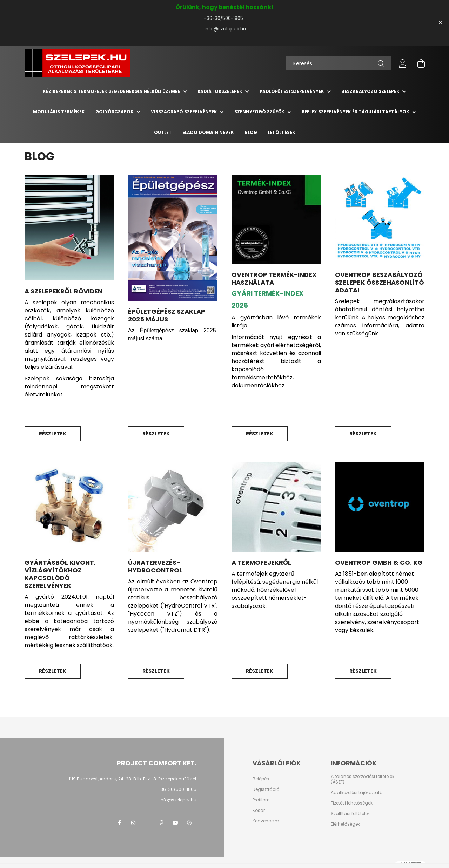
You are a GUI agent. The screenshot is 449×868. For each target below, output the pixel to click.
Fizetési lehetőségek (352, 803)
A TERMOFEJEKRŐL (261, 562)
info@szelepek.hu (224, 29)
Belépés (261, 779)
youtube (175, 823)
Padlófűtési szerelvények (292, 91)
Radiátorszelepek (220, 91)
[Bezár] (440, 23)
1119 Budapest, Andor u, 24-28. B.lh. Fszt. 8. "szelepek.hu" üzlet (133, 779)
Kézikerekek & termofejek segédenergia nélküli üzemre (112, 91)
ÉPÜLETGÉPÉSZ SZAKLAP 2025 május (167, 315)
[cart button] (421, 63)
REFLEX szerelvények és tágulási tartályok (356, 112)
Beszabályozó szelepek (371, 91)
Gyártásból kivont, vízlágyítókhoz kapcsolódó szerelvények (60, 574)
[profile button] (403, 63)
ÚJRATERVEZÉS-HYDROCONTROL (155, 566)
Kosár (259, 811)
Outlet (163, 132)
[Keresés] (339, 63)
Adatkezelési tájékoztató (357, 793)
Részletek (53, 434)
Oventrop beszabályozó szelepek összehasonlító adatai (380, 282)
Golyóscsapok (115, 112)
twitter (147, 823)
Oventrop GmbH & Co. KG (379, 562)
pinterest (161, 823)
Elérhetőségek (345, 824)
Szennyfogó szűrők (260, 112)
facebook (119, 823)
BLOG (251, 132)
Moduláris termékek (59, 112)
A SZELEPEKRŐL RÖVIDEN (63, 291)
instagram (133, 823)
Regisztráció (266, 789)
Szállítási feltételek (350, 814)
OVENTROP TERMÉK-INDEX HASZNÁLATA (274, 279)
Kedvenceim (266, 821)
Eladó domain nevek (208, 132)
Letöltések (282, 132)
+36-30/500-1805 (225, 18)
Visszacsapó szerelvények (185, 112)
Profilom (261, 800)
